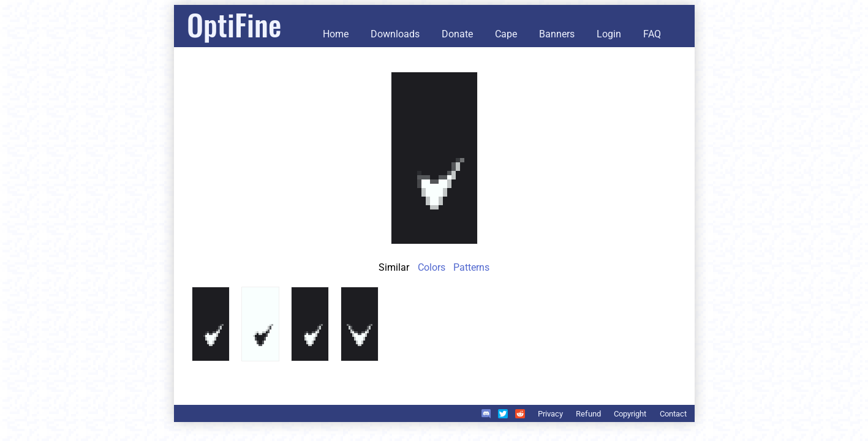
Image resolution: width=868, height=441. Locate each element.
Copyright (630, 414)
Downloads (395, 34)
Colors (432, 267)
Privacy (550, 414)
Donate (457, 34)
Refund (588, 414)
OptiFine (234, 24)
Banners (557, 34)
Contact (673, 414)
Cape (506, 34)
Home (336, 34)
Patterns (471, 267)
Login (609, 34)
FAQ (652, 34)
